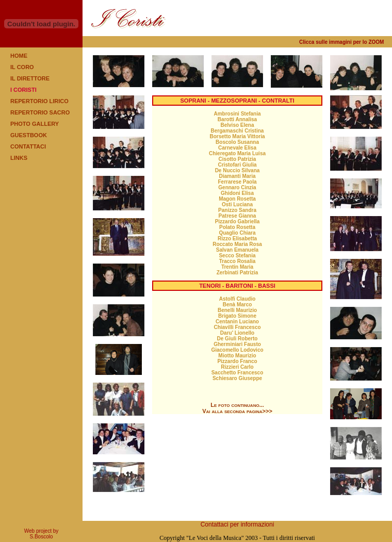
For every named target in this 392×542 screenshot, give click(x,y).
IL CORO (22, 67)
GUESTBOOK (29, 135)
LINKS (19, 158)
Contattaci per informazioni (238, 524)
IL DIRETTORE (30, 78)
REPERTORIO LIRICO (39, 101)
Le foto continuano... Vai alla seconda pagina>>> (237, 408)
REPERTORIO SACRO (40, 112)
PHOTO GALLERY (35, 124)
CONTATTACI (28, 146)
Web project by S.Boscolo (42, 534)
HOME (19, 56)
